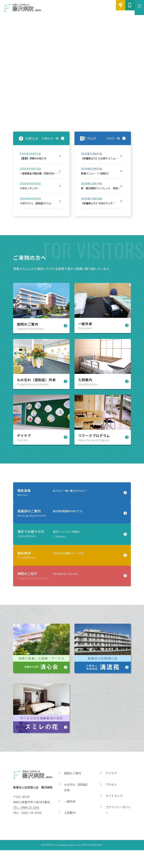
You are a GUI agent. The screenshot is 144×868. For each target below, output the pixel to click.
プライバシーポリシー (118, 828)
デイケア (111, 791)
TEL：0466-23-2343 (28, 825)
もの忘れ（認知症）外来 (77, 805)
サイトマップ (114, 814)
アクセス (111, 802)
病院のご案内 (73, 791)
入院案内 (70, 831)
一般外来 (70, 819)
